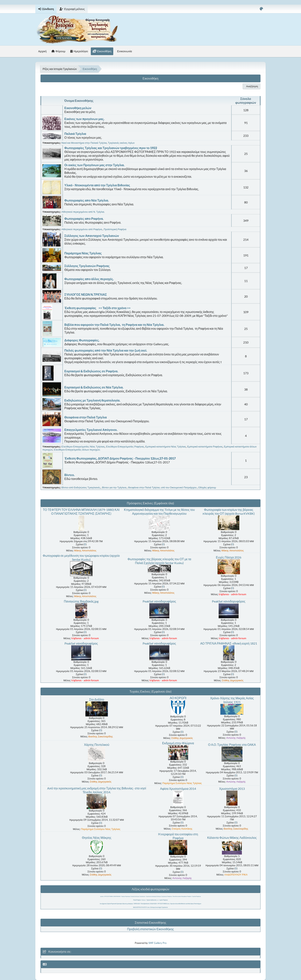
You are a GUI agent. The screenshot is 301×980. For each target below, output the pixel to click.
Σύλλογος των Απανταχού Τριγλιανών (92, 236)
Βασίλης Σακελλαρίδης (101, 736)
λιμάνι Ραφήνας (164, 900)
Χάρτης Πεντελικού (97, 745)
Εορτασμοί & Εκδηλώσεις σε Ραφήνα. (91, 371)
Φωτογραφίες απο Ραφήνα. (84, 219)
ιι (159, 900)
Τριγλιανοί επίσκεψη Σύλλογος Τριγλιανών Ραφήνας (159, 896)
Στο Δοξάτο (97, 699)
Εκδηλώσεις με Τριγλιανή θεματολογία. (92, 400)
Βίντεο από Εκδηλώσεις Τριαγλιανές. (81, 487)
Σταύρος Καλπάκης (182, 829)
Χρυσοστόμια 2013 (232, 789)
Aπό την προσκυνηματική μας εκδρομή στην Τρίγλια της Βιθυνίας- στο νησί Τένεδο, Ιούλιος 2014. (97, 790)
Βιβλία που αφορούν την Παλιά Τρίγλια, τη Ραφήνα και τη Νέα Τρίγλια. (114, 325)
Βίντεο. (69, 475)
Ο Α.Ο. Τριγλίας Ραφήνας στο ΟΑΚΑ (232, 745)
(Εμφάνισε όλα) (164, 503)
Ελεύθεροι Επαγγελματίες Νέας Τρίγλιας (83, 446)
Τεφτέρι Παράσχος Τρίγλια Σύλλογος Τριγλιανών (133, 896)
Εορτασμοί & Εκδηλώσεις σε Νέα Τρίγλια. (94, 387)
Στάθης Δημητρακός (233, 680)
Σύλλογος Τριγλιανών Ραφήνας (87, 266)
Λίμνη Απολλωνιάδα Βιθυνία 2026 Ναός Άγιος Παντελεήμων (186, 904)
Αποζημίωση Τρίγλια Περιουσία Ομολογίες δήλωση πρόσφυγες (116, 904)
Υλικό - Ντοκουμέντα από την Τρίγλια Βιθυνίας (97, 185)
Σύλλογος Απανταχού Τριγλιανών (159, 907)
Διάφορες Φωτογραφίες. (82, 340)
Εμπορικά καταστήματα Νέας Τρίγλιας (166, 446)
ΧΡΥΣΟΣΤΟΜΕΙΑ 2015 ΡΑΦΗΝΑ (112, 896)
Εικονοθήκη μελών (78, 108)
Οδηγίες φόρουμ (207, 487)
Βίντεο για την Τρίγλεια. (114, 487)
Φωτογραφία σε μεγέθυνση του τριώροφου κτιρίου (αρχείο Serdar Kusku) (81, 557)
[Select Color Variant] (261, 9)
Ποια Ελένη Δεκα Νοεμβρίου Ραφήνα (182, 896)
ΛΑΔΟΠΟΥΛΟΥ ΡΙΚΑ (236, 875)
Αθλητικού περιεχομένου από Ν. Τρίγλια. (83, 212)
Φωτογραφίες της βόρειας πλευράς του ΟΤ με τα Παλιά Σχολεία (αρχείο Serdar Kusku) (159, 561)
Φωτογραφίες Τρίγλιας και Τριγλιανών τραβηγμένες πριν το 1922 (111, 148)
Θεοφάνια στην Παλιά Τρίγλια (86, 417)
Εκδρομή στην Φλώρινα (178, 743)
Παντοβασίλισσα (145, 904)
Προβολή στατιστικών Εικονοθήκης (150, 929)
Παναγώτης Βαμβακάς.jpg (81, 601)
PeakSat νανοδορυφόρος (159, 601)
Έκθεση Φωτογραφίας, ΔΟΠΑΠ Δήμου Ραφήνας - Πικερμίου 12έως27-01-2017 (120, 458)
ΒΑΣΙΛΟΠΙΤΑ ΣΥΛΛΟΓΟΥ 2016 (141, 907)
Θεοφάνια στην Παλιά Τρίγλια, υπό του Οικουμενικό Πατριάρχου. (163, 487)
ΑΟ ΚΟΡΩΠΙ (178, 698)
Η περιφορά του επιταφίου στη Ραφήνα (178, 836)
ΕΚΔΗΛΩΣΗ (153, 904)
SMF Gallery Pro (157, 943)
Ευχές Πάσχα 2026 (229, 557)
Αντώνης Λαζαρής (236, 738)
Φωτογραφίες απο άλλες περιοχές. (89, 279)
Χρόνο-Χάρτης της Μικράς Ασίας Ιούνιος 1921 (232, 700)
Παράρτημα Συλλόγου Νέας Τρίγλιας (182, 783)
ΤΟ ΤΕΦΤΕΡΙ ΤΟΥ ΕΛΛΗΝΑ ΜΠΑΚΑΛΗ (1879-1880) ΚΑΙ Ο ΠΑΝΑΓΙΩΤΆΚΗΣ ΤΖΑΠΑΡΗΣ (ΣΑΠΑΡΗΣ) (81, 512)
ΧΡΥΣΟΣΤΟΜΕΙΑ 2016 (163, 904)
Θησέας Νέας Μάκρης (97, 838)
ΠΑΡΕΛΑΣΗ (137, 904)
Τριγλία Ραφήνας (196, 896)
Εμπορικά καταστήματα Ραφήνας (205, 446)
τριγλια (102, 896)
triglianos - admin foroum (233, 594)
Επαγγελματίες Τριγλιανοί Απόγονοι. (91, 430)
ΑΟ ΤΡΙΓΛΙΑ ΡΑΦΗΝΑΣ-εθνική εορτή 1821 (229, 643)
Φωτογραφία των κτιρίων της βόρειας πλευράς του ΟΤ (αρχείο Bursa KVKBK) (229, 512)
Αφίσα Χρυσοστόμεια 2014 (178, 789)
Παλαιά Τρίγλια (75, 134)
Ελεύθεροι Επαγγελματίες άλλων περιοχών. (77, 450)
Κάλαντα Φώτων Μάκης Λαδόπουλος (232, 838)
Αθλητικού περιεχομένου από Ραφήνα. (82, 229)
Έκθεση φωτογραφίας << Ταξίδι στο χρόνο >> (97, 308)
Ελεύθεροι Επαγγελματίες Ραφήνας (125, 446)
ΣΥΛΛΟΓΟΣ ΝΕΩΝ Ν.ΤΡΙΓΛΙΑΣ (86, 294)
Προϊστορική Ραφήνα (115, 229)
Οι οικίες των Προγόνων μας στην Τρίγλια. (94, 165)
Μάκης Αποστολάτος (85, 550)
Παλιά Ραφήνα (137, 900)
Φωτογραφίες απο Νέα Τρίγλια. (87, 200)
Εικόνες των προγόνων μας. (84, 119)
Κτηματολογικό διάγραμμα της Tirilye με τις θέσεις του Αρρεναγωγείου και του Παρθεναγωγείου (159, 512)
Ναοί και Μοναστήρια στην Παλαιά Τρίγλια (84, 143)
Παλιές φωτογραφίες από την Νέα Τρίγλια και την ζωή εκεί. (106, 350)
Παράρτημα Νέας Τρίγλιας (83, 253)
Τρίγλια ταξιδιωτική (151, 900)
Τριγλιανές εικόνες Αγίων (121, 143)
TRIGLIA (143, 900)
